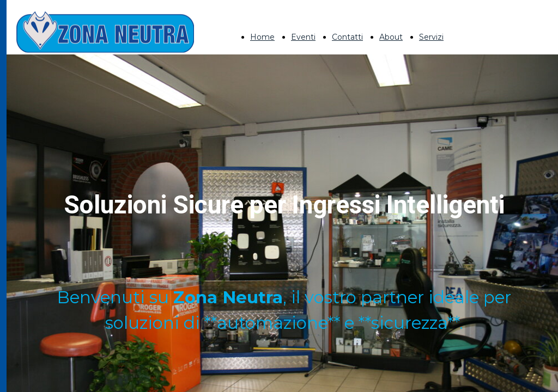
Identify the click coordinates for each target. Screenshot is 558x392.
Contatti (347, 37)
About (391, 37)
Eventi (303, 37)
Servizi (431, 37)
